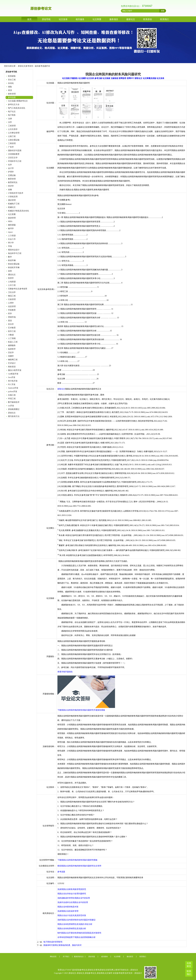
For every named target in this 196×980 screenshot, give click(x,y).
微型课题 (12, 225)
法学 (10, 122)
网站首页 (53, 957)
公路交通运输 (14, 140)
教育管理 (12, 179)
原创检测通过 (14, 409)
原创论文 (12, 413)
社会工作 (12, 239)
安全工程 (12, 80)
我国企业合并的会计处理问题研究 (72, 894)
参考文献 (98, 78)
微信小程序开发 (15, 370)
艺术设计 (12, 363)
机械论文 (12, 207)
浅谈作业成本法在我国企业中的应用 (73, 902)
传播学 (11, 356)
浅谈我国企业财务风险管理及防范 (72, 889)
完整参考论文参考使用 (18, 289)
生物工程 (12, 395)
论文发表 (63, 19)
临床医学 (12, 349)
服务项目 (114, 19)
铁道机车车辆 (14, 267)
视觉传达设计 (14, 250)
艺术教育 (12, 328)
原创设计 (138, 973)
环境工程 (12, 399)
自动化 (11, 83)
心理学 (11, 303)
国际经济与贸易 (15, 151)
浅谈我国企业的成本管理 (68, 911)
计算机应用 (13, 197)
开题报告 (74, 78)
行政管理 (12, 299)
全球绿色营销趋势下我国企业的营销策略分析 (76, 937)
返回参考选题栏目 (42, 66)
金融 (10, 190)
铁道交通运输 (14, 264)
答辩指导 (122, 78)
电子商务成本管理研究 (53, 942)
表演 (10, 90)
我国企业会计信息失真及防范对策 (72, 915)
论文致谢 (106, 78)
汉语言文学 (13, 158)
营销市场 (12, 317)
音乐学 (11, 324)
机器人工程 (13, 342)
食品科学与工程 (15, 253)
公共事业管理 (14, 133)
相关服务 (80, 19)
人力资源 (12, 236)
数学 (10, 257)
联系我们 (164, 19)
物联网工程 (13, 360)
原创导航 (46, 19)
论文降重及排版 (149, 78)
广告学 (11, 147)
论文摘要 (82, 78)
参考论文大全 (14, 104)
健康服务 (12, 345)
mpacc (11, 232)
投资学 (11, 278)
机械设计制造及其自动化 (19, 211)
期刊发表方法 (14, 416)
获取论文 (138, 78)
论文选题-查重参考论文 (18, 101)
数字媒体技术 (14, 402)
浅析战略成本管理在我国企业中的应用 (74, 898)
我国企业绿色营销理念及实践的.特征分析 (75, 924)
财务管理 (12, 94)
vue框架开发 (13, 374)
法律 (10, 119)
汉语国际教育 (14, 154)
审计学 (11, 243)
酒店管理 (12, 200)
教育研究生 (13, 182)
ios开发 (11, 406)
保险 (10, 87)
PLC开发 (12, 384)
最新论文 (131, 19)
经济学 (11, 186)
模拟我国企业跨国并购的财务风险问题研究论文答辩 (79, 866)
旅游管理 (12, 218)
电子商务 (12, 115)
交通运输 (12, 175)
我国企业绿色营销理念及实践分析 (72, 929)
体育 (10, 271)
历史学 (11, 353)
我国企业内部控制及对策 (68, 907)
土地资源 (12, 282)
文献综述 (114, 78)
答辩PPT (131, 78)
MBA (10, 221)
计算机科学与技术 (16, 193)
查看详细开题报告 (65, 672)
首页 (29, 19)
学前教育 (12, 310)
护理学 (11, 172)
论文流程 (66, 78)
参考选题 (12, 97)
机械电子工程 (14, 204)
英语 (10, 321)
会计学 (11, 168)
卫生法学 (12, 292)
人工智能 (12, 338)
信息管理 (12, 306)
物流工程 (12, 296)
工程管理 (12, 126)
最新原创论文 (79, 957)
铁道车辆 (12, 260)
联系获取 (12, 76)
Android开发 (13, 388)
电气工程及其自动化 (17, 108)
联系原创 (148, 19)
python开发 (13, 392)
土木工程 (12, 285)
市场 (10, 246)
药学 (10, 314)
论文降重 (97, 19)
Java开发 (12, 377)
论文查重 (12, 214)
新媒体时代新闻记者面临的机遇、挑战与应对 (62, 945)
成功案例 (104, 957)
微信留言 (130, 957)
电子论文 (12, 112)
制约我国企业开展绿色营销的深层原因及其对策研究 (79, 933)
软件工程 (12, 331)
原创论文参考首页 (25, 66)
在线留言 (189, 965)
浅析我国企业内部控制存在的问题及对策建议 (76, 920)
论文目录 (90, 78)
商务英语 (12, 367)
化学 (10, 165)
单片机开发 (13, 381)
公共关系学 (13, 129)
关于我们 (66, 957)
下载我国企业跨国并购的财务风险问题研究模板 (77, 860)
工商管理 (12, 143)
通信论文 (12, 275)
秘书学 (11, 229)
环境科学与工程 (15, 161)
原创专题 (92, 957)
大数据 (11, 335)
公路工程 (12, 136)
